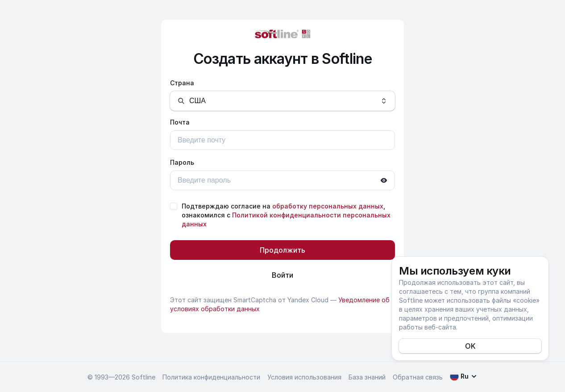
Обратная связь (418, 377)
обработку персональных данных (328, 206)
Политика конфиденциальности (211, 377)
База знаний (367, 377)
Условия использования (304, 377)
